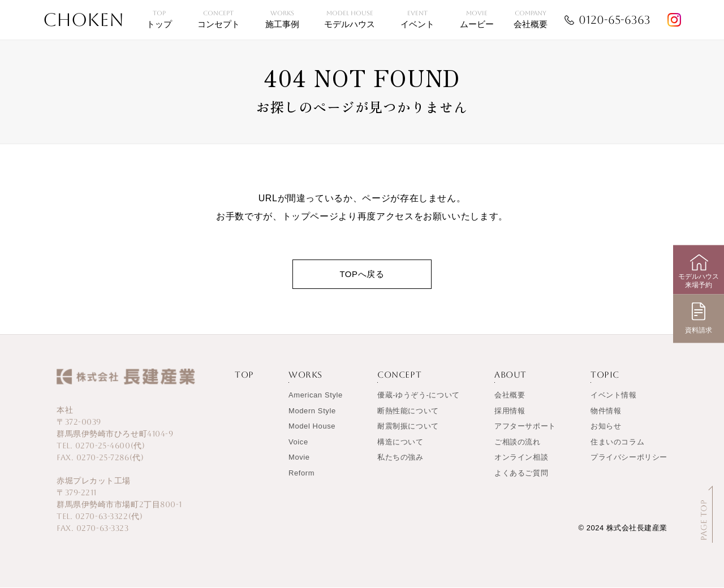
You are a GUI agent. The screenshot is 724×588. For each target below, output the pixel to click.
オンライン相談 (521, 458)
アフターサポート (525, 427)
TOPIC (605, 375)
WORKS (305, 375)
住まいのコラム (617, 442)
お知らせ (606, 427)
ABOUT (510, 375)
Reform (301, 474)
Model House (312, 427)
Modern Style (312, 411)
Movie (299, 458)
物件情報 (606, 411)
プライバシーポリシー (629, 458)
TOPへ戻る (362, 274)
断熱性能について (408, 411)
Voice (298, 442)
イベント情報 (614, 395)
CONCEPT (399, 375)
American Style (316, 395)
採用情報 (510, 411)
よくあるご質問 (521, 474)
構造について (400, 442)
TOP (244, 375)
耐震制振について (408, 427)
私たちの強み (400, 458)
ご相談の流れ (518, 442)
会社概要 (510, 395)
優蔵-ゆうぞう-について (419, 395)
